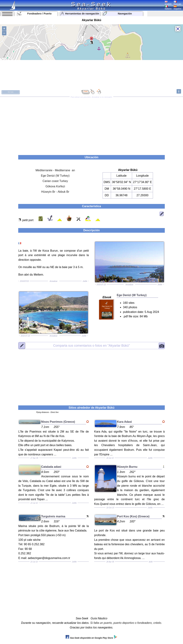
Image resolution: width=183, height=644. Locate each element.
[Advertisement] (91, 125)
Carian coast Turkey (55, 181)
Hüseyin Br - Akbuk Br (55, 192)
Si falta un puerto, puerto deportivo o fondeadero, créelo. (126, 623)
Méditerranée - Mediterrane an (55, 170)
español (177, 8)
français (177, 3)
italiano (168, 8)
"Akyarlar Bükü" (92, 345)
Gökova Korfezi (55, 186)
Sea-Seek (91, 4)
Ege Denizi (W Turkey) (55, 176)
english (168, 3)
